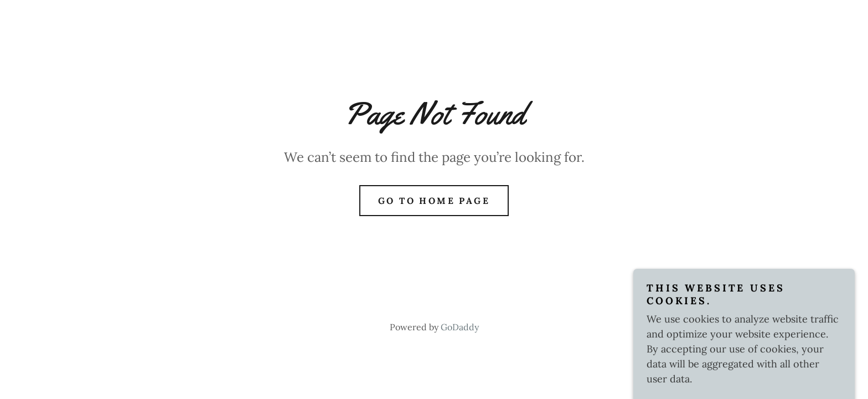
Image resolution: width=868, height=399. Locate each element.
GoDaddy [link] (460, 327)
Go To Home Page (434, 201)
